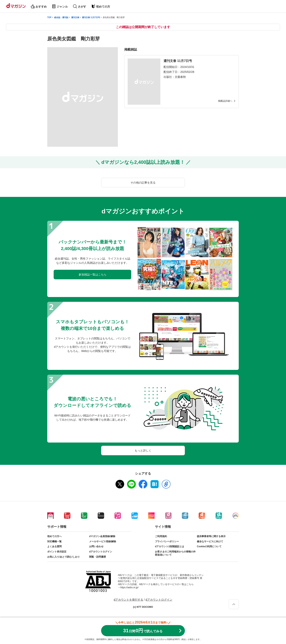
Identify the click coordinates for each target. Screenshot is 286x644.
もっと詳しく (143, 451)
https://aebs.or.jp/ (129, 587)
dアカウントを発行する (128, 600)
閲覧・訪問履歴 (98, 557)
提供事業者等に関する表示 (211, 536)
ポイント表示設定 (57, 552)
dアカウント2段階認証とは (170, 546)
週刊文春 (75, 17)
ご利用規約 (161, 536)
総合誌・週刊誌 (61, 17)
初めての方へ (54, 536)
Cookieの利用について (209, 546)
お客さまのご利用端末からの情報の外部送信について (175, 553)
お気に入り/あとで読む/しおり (64, 557)
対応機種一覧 (54, 541)
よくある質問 (54, 546)
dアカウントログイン (101, 552)
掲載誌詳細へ (225, 101)
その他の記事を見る (143, 183)
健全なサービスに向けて (210, 541)
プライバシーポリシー (167, 541)
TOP (49, 17)
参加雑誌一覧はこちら (93, 275)
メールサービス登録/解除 (103, 541)
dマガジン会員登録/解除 (102, 536)
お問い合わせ (96, 546)
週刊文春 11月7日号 (91, 17)
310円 (143, 631)
